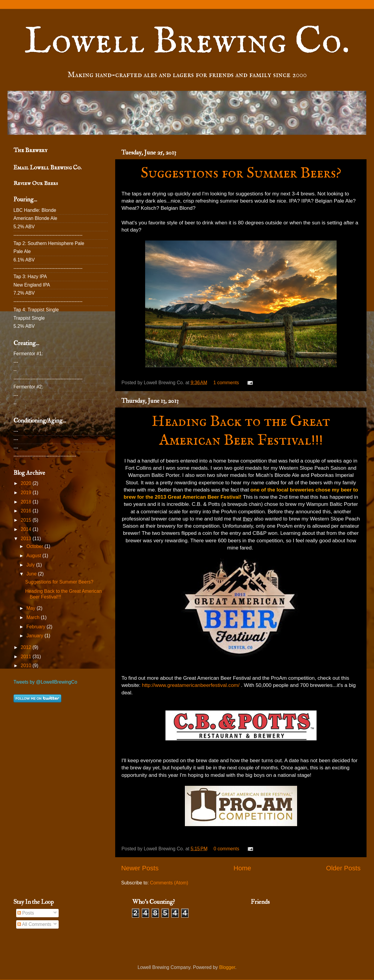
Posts (26, 913)
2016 (26, 511)
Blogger (227, 967)
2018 (26, 502)
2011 (26, 657)
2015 (26, 520)
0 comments (226, 849)
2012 (26, 647)
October (35, 546)
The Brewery (30, 150)
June (32, 574)
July (31, 565)
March (34, 617)
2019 (26, 493)
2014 (26, 529)
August (34, 556)
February (36, 627)
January (35, 636)
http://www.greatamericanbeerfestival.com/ (191, 685)
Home (242, 868)
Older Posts (343, 868)
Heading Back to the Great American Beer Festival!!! (241, 431)
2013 (26, 539)
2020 (26, 483)
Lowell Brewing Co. (187, 42)
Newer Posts (140, 868)
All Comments (34, 924)
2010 (26, 666)
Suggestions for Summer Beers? (241, 173)
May (31, 608)
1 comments (226, 383)
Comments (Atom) (169, 883)
